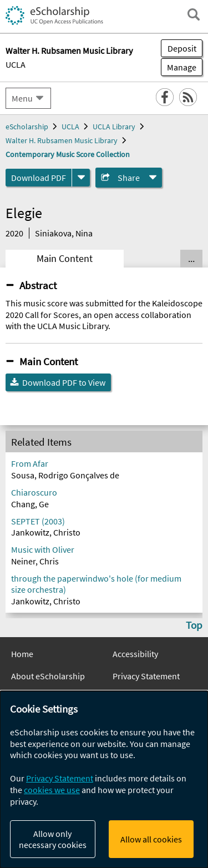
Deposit (182, 48)
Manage (179, 67)
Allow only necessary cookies (53, 839)
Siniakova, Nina (64, 233)
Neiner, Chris (35, 561)
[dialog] (104, 779)
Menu (22, 98)
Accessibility (135, 654)
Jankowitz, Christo (46, 532)
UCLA (16, 64)
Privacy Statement (146, 676)
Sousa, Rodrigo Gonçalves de (65, 475)
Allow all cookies (151, 839)
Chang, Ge (30, 504)
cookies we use (52, 790)
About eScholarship (48, 676)
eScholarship (27, 127)
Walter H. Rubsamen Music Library (62, 140)
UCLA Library (114, 127)
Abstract (38, 285)
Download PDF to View (64, 382)
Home (22, 654)
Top (194, 625)
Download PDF (39, 178)
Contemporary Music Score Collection (68, 154)
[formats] (81, 178)
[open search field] (194, 14)
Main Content (65, 259)
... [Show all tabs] (191, 259)
